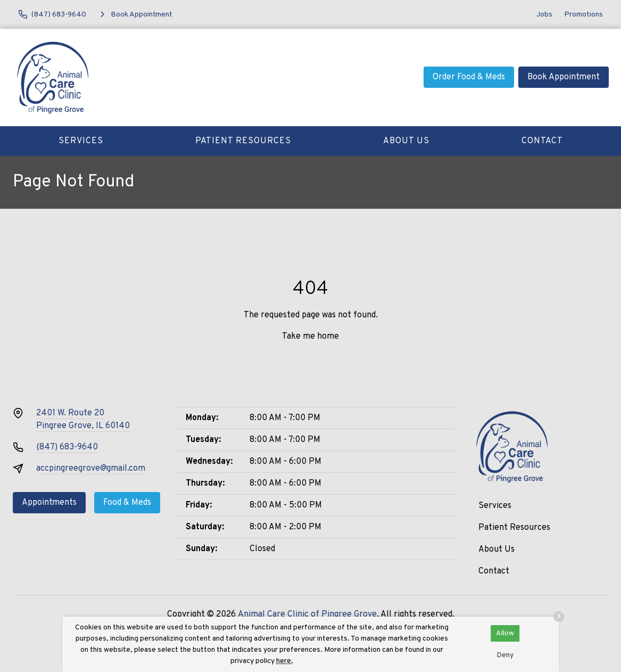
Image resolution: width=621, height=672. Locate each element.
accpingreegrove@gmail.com (91, 469)
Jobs (544, 15)
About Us (406, 141)
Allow (505, 633)
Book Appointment (564, 77)
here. (285, 661)
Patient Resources (243, 141)
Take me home (310, 337)
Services (81, 141)
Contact (542, 141)
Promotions (583, 15)
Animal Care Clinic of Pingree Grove (307, 614)
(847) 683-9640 (67, 447)
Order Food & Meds (469, 77)
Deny (505, 655)
